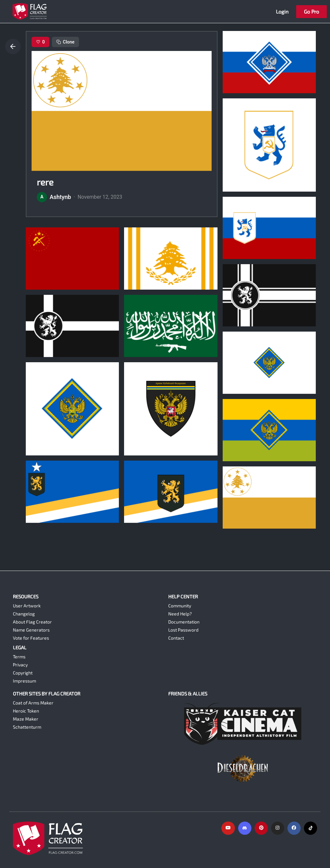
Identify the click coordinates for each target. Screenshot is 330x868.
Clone (65, 42)
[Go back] (13, 46)
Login (282, 11)
